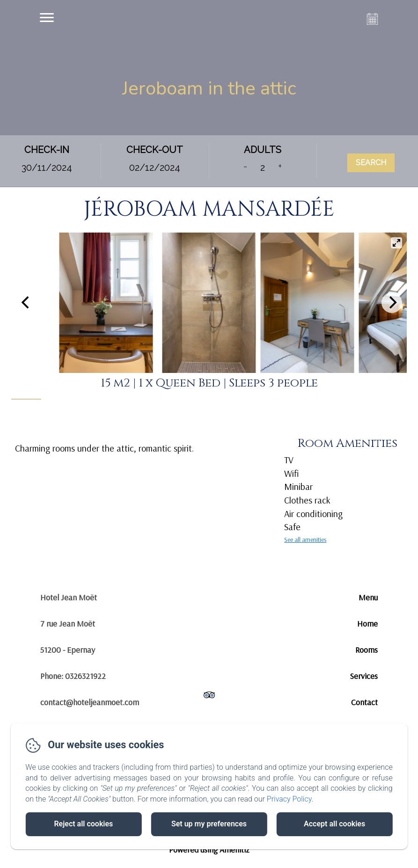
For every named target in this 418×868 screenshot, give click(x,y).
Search (371, 163)
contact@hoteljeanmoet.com (90, 702)
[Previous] (26, 303)
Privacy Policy (289, 799)
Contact (364, 702)
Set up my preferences (209, 824)
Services (364, 676)
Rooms (367, 650)
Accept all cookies (334, 824)
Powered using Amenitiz (209, 850)
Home (367, 624)
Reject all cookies (83, 824)
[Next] (392, 303)
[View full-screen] (396, 243)
